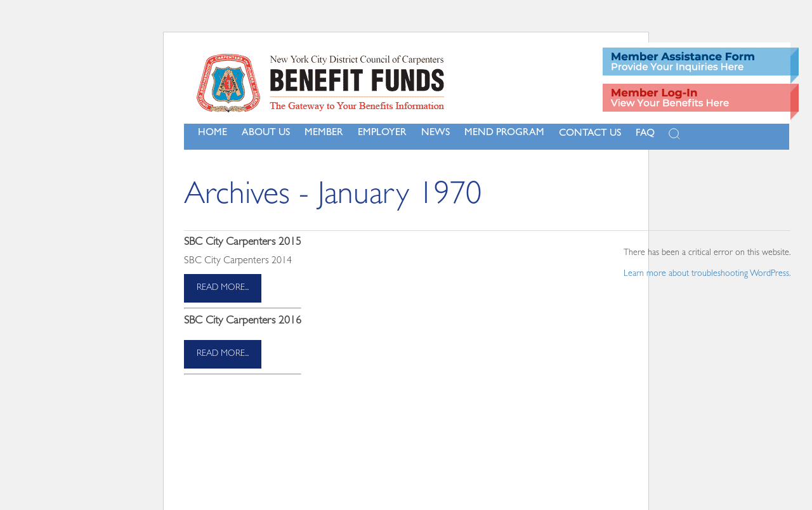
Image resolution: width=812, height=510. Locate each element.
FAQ (645, 134)
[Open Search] (674, 134)
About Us (266, 133)
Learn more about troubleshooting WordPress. (707, 274)
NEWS (435, 133)
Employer (382, 133)
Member (324, 133)
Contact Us (590, 134)
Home (213, 133)
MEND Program (504, 133)
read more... (223, 288)
